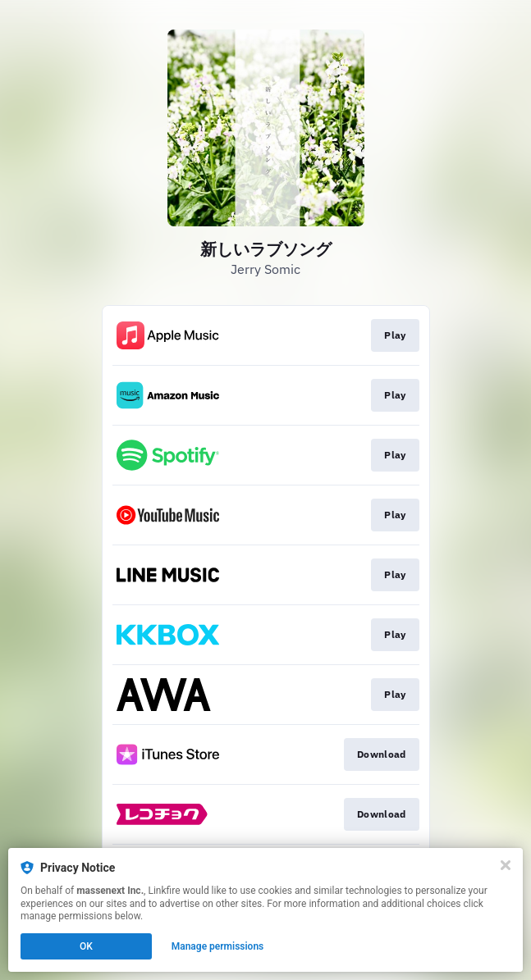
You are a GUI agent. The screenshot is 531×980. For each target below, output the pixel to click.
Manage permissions (218, 946)
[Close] (506, 865)
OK (86, 946)
